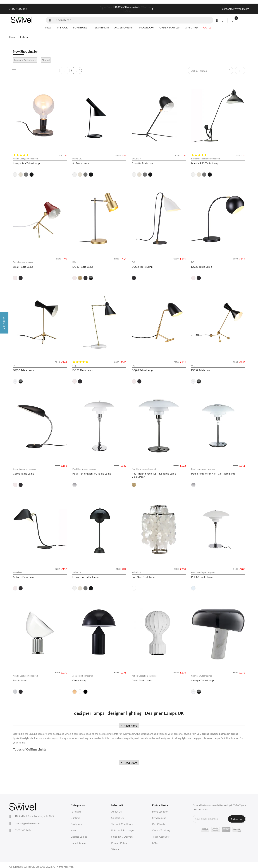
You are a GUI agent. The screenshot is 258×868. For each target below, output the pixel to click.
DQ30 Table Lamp (83, 267)
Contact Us (117, 818)
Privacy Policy (119, 843)
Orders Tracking (161, 830)
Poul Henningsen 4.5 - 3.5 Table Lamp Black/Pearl (154, 475)
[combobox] (130, 20)
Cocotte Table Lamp (143, 163)
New (73, 830)
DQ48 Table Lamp (142, 370)
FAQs (155, 843)
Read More (129, 725)
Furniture (76, 812)
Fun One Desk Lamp (144, 577)
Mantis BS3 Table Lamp (205, 163)
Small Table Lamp (23, 267)
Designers (76, 824)
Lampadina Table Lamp (26, 163)
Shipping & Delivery (122, 837)
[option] (15, 175)
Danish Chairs (78, 843)
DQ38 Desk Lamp (83, 370)
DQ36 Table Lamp (23, 370)
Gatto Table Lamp (142, 680)
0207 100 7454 (23, 830)
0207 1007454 (18, 9)
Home (12, 37)
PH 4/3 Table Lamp (202, 577)
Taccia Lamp (20, 680)
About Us (116, 812)
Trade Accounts (161, 837)
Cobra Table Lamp (24, 474)
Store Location (160, 812)
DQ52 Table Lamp (202, 370)
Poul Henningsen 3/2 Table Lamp (92, 474)
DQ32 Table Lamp (142, 267)
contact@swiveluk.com (236, 9)
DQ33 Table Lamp (202, 267)
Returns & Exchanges (123, 830)
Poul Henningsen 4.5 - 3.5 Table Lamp (213, 474)
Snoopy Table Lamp (203, 680)
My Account (159, 818)
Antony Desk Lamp (24, 577)
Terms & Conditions (122, 824)
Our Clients (159, 824)
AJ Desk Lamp (81, 163)
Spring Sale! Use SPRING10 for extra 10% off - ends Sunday (127, 9)
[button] (4, 434)
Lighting (75, 818)
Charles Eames (79, 837)
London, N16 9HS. (34, 816)
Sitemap (116, 849)
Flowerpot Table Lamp (86, 577)
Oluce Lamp (79, 680)
